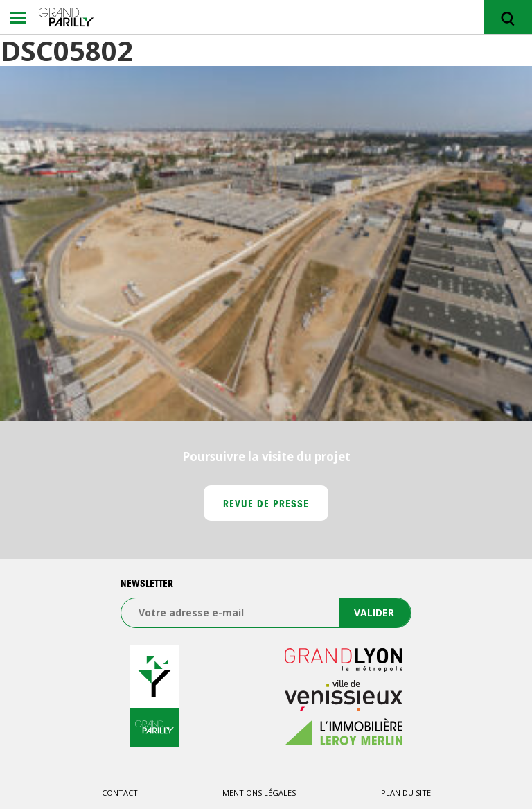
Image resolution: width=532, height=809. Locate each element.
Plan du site (406, 793)
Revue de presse (266, 505)
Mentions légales (259, 793)
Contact (120, 793)
